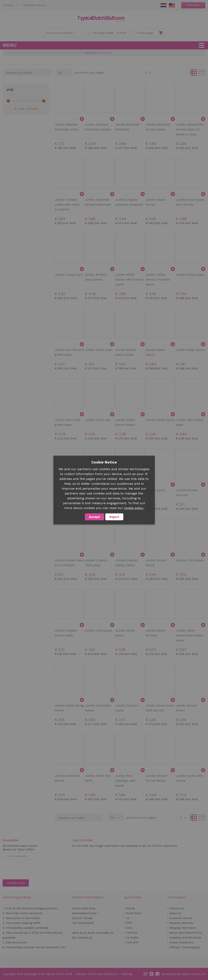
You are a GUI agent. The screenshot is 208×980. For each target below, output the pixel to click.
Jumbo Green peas (190, 275)
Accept (94, 517)
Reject (114, 517)
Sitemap (127, 974)
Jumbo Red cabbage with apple (125, 781)
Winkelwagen (145, 33)
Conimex (132, 933)
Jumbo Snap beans (190, 350)
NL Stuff (163, 5)
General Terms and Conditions (97, 974)
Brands (130, 908)
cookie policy (134, 508)
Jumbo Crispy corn (69, 275)
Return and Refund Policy (186, 933)
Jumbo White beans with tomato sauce (129, 280)
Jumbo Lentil (155, 490)
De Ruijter (132, 938)
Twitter (152, 974)
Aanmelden (193, 5)
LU (128, 918)
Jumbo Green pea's (160, 420)
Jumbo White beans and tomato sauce (190, 635)
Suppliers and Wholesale (185, 938)
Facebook (158, 974)
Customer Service (34, 5)
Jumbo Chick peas (99, 350)
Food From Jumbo (38, 53)
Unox (129, 928)
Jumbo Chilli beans (190, 560)
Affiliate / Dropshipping (184, 947)
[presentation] (33, 869)
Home (10, 53)
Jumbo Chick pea (98, 420)
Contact (8, 5)
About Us (175, 913)
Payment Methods (181, 923)
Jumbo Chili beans (99, 631)
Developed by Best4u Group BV (184, 974)
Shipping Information (183, 928)
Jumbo (20, 53)
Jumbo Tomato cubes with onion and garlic (67, 205)
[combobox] (64, 33)
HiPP (129, 923)
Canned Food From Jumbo (66, 53)
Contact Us (177, 908)
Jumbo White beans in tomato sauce (158, 280)
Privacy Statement (181, 942)
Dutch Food (133, 913)
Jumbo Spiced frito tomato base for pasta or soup (190, 129)
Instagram (146, 974)
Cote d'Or (132, 942)
